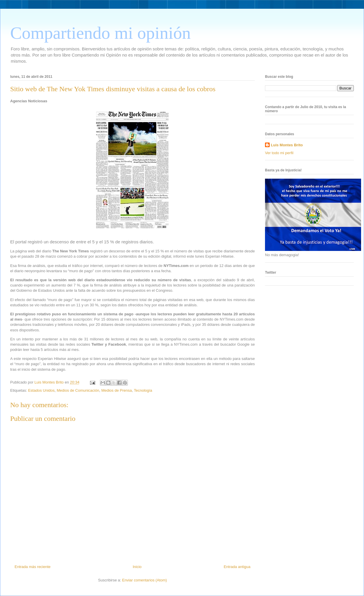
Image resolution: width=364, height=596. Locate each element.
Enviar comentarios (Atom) (144, 580)
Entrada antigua (237, 567)
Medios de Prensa (117, 390)
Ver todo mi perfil (279, 153)
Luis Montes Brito (50, 382)
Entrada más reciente (33, 567)
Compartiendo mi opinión (100, 33)
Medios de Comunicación (78, 390)
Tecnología (143, 390)
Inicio (137, 567)
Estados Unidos (41, 390)
